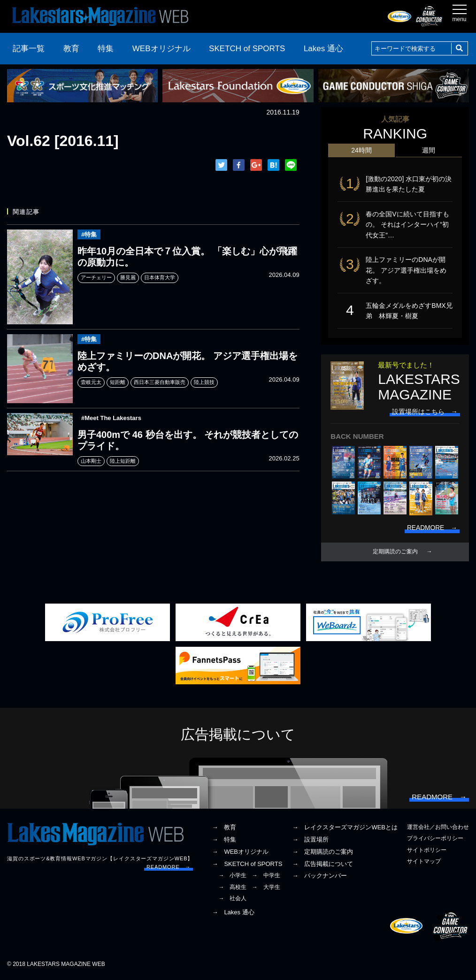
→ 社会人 (232, 900)
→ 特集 (224, 841)
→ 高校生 (232, 888)
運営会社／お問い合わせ (438, 829)
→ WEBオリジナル (240, 853)
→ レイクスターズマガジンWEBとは (345, 829)
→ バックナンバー (319, 877)
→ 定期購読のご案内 (322, 853)
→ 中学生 (266, 877)
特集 (106, 49)
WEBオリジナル (161, 49)
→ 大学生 (266, 888)
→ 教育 (224, 829)
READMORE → (169, 868)
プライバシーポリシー (435, 840)
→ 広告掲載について (322, 865)
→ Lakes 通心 (233, 914)
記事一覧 (29, 49)
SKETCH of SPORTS (247, 49)
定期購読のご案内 (395, 553)
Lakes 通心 (323, 49)
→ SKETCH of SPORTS (247, 865)
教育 (71, 49)
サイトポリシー (427, 851)
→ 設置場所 (310, 841)
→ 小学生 (232, 877)
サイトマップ (424, 863)
